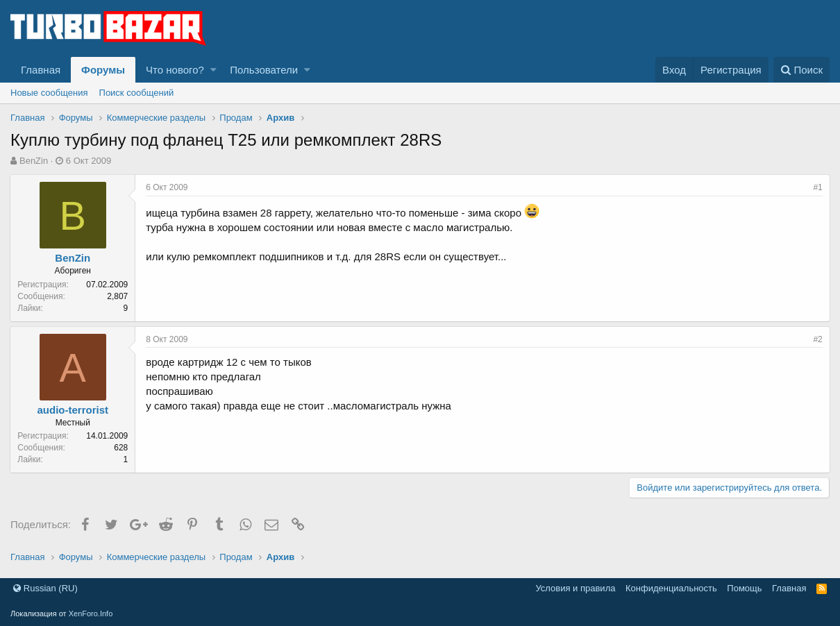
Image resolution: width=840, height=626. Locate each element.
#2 (817, 339)
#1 (817, 187)
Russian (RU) (45, 588)
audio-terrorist (73, 410)
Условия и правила (575, 588)
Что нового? (175, 70)
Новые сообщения (49, 93)
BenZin (34, 161)
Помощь (744, 588)
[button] (213, 70)
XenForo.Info (91, 614)
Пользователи (264, 70)
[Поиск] (801, 70)
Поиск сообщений (137, 93)
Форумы (103, 70)
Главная (41, 70)
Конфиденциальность (671, 588)
